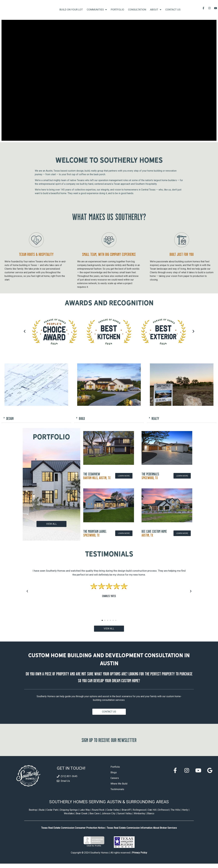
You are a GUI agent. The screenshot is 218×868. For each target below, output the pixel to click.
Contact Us (173, 12)
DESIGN (10, 423)
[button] (25, 336)
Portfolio (117, 12)
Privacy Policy (140, 857)
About (156, 12)
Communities (97, 12)
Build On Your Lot (71, 12)
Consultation (137, 12)
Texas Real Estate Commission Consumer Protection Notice (73, 832)
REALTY (155, 423)
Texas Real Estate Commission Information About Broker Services (142, 832)
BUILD (82, 423)
